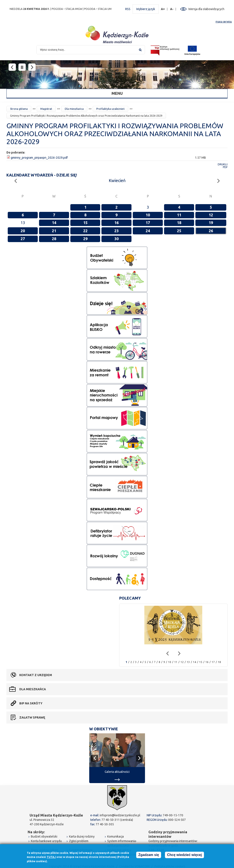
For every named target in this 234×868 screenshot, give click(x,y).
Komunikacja (115, 836)
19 (211, 223)
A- (172, 9)
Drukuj (223, 164)
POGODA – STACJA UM (98, 9)
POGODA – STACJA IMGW (67, 9)
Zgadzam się (149, 855)
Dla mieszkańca (74, 109)
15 (85, 223)
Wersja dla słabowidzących (206, 9)
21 (54, 231)
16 (116, 223)
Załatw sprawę (32, 717)
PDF (225, 167)
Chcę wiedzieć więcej (184, 855)
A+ (163, 9)
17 (148, 223)
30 (116, 239)
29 (85, 239)
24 (148, 231)
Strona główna (19, 109)
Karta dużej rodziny (82, 836)
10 (148, 215)
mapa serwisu (224, 22)
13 (188, 662)
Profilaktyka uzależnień (110, 109)
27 (23, 239)
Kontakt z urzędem (36, 675)
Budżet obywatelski (44, 836)
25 (179, 231)
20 (23, 231)
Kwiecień (117, 180)
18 (179, 223)
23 (116, 231)
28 (54, 239)
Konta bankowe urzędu (46, 841)
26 (211, 231)
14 (54, 223)
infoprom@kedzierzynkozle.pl (120, 815)
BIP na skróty (31, 703)
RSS (128, 9)
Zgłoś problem (79, 841)
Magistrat (46, 109)
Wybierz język (146, 9)
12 (211, 215)
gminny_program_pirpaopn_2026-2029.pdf (39, 158)
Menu (117, 93)
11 (179, 215)
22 (85, 231)
